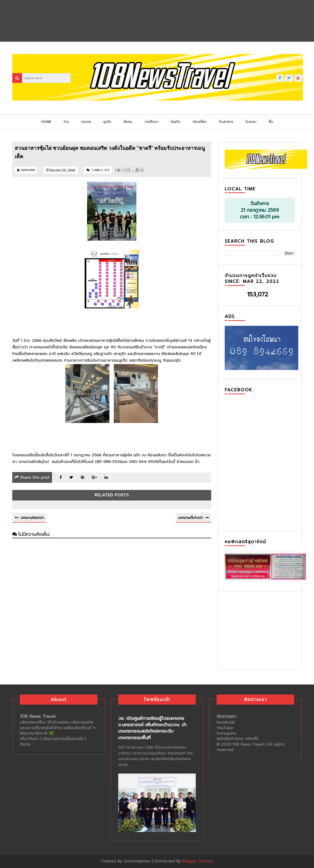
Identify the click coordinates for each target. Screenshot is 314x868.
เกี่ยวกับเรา (29, 739)
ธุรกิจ (107, 122)
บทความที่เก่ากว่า (190, 518)
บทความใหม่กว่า (32, 518)
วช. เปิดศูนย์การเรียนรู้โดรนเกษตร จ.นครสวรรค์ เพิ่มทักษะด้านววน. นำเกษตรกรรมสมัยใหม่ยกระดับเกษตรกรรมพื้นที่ (152, 728)
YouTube (225, 728)
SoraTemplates (137, 861)
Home (46, 122)
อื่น (271, 122)
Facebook (226, 722)
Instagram (226, 733)
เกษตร (86, 122)
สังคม (128, 122)
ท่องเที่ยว (200, 122)
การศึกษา (151, 122)
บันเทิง (175, 122)
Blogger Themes (198, 861)
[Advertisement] (262, 630)
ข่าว (66, 122)
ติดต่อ (25, 744)
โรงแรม (251, 122)
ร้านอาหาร (226, 122)
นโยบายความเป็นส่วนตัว (64, 739)
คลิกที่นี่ (252, 739)
